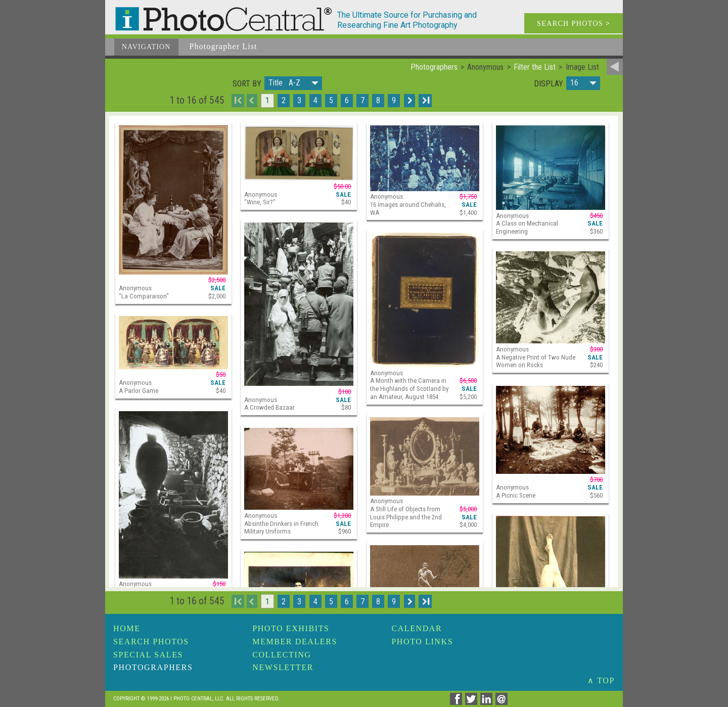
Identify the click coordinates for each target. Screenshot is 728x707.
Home (127, 628)
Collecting (282, 655)
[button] (293, 83)
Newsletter (283, 667)
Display (549, 84)
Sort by (247, 84)
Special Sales (148, 655)
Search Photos (151, 642)
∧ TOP (601, 680)
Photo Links (422, 642)
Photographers (153, 667)
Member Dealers (295, 642)
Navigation (146, 47)
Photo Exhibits (291, 628)
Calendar (417, 628)
